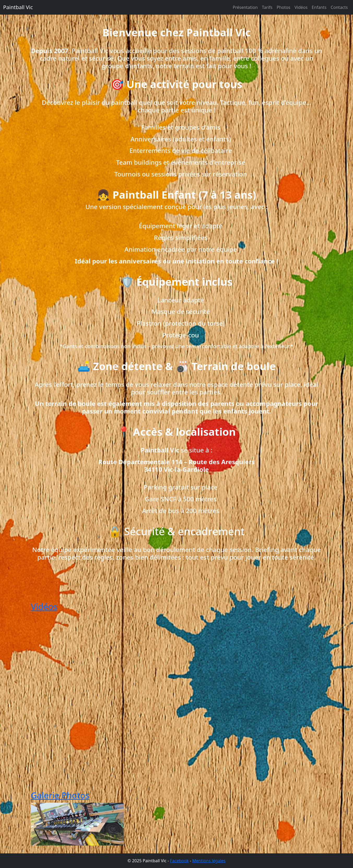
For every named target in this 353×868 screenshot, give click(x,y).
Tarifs (267, 7)
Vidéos (301, 7)
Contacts (339, 7)
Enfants (319, 7)
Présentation (245, 7)
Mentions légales (209, 861)
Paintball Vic (18, 7)
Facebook (179, 861)
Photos (284, 7)
